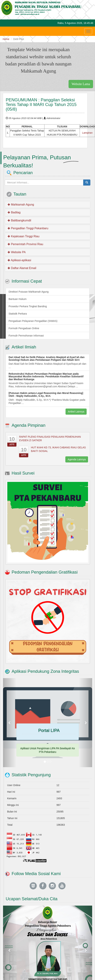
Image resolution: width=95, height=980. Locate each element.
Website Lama (81, 84)
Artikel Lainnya (76, 412)
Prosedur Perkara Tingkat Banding (28, 306)
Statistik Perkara (18, 314)
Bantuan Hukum (17, 299)
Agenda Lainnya (77, 459)
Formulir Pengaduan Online (24, 328)
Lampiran (87, 133)
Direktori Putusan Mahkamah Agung (29, 292)
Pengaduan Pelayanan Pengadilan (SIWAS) (33, 321)
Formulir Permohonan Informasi (26, 336)
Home (6, 39)
